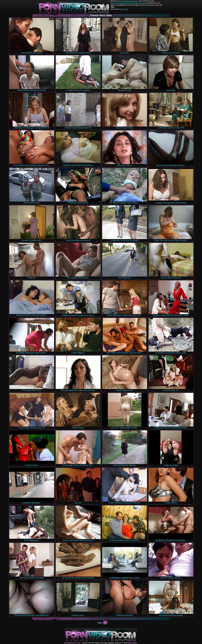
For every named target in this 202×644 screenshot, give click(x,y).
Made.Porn (143, 3)
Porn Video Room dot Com (128, 1)
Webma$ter (133, 643)
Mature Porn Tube (117, 3)
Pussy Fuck (124, 9)
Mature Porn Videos (131, 3)
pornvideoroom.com (72, 643)
